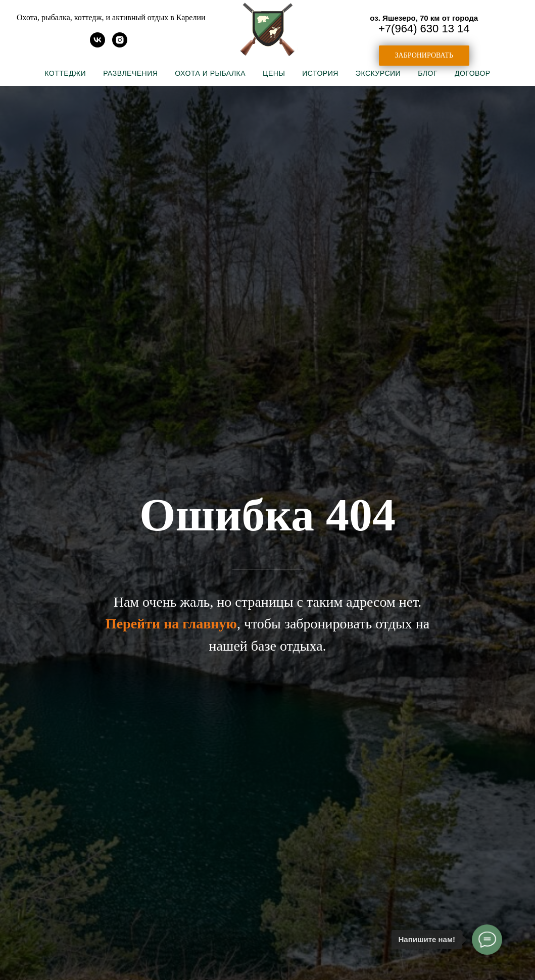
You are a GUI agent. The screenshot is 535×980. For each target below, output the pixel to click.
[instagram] (120, 45)
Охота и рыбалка (210, 73)
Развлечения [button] (130, 73)
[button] (424, 56)
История (320, 73)
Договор (473, 73)
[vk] (98, 45)
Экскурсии (378, 73)
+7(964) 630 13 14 (424, 29)
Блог (428, 73)
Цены (274, 73)
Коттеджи (65, 73)
